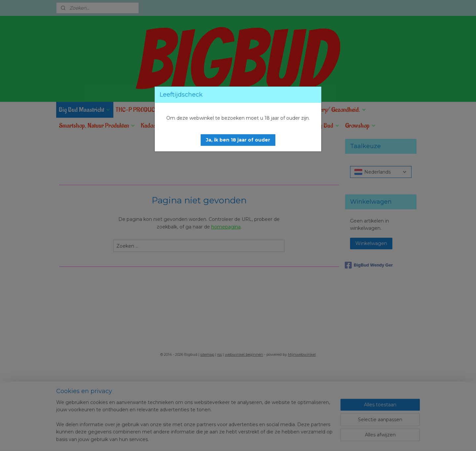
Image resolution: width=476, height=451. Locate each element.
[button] (238, 140)
